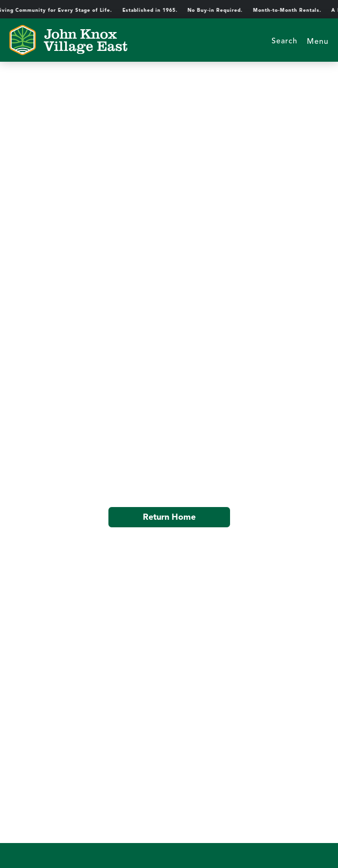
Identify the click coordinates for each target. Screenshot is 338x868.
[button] (318, 40)
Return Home (169, 517)
